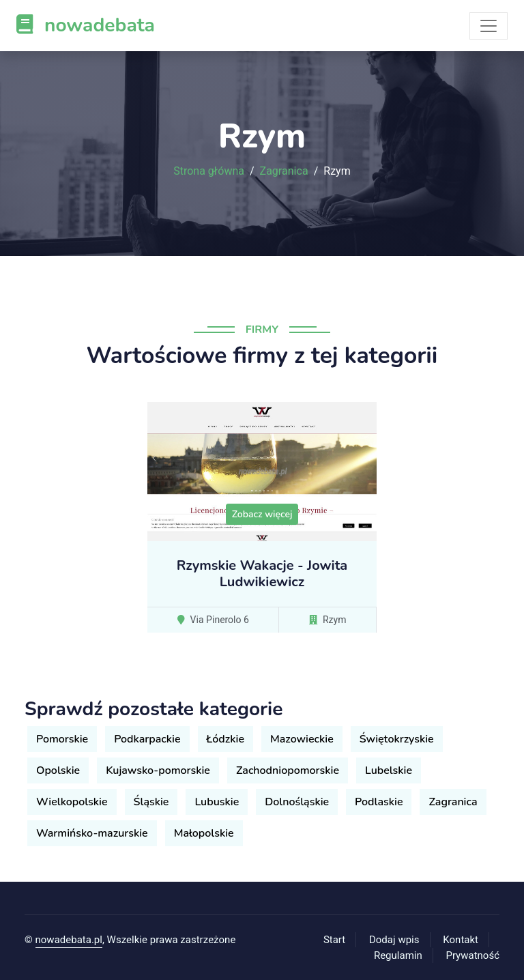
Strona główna (209, 171)
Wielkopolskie (72, 802)
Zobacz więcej (262, 514)
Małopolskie (204, 833)
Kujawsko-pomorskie (158, 770)
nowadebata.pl (69, 940)
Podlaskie (379, 802)
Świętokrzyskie (397, 739)
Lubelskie (389, 770)
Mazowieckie (302, 739)
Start (334, 940)
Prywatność (473, 955)
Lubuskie (217, 802)
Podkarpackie (147, 739)
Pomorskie (62, 739)
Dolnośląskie (297, 802)
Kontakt (461, 940)
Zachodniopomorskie (288, 770)
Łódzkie (225, 739)
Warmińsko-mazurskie (92, 833)
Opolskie (58, 770)
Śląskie (151, 802)
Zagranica (284, 171)
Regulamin (398, 955)
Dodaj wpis (394, 940)
